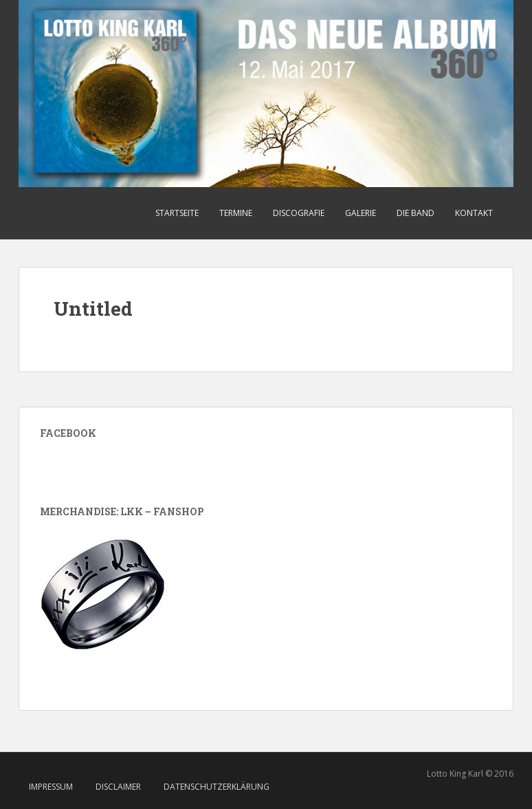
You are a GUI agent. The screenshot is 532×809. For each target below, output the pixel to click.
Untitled (93, 309)
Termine (236, 213)
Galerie (361, 213)
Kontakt (474, 213)
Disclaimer (118, 787)
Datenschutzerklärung (217, 787)
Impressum (51, 787)
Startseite (177, 213)
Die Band (415, 213)
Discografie (299, 213)
